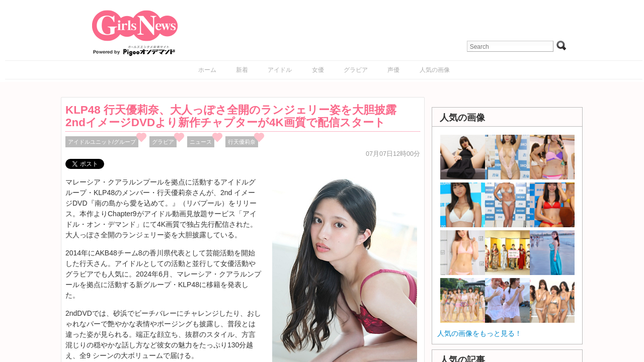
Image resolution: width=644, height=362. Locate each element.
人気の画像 (435, 70)
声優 (393, 70)
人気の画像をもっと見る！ (479, 333)
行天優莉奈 (242, 142)
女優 (318, 70)
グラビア (356, 70)
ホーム (207, 70)
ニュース (201, 142)
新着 (242, 70)
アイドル (280, 70)
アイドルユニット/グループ (102, 142)
